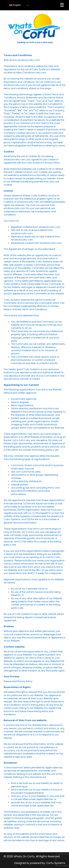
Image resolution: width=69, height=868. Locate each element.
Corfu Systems (56, 863)
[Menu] (62, 5)
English (15, 5)
